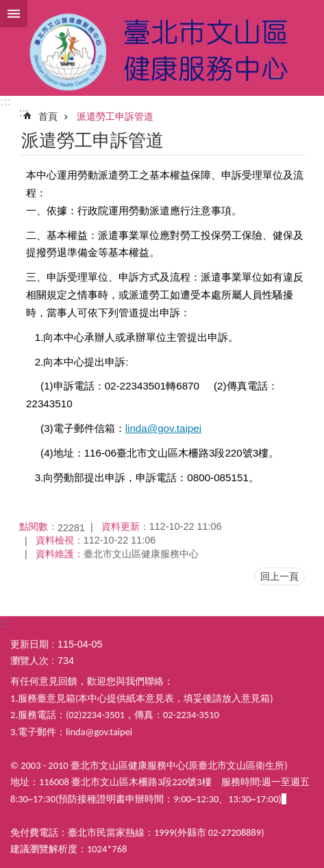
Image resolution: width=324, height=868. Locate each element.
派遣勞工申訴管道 (115, 116)
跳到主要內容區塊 (7, 7)
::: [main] (24, 113)
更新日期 (29, 644)
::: (5, 102)
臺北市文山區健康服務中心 (162, 48)
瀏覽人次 (29, 661)
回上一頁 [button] (279, 576)
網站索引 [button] (14, 14)
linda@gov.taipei (163, 428)
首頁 (48, 116)
